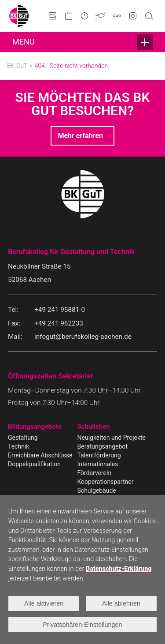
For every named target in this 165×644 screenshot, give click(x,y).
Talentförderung (99, 455)
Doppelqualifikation (34, 464)
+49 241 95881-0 (60, 310)
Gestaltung (23, 438)
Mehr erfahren (80, 136)
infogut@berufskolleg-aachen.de (83, 337)
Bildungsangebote (35, 427)
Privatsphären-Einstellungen (83, 625)
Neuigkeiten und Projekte (112, 438)
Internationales (98, 464)
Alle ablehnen (121, 603)
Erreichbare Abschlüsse (40, 455)
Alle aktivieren (44, 603)
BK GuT (17, 66)
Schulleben (94, 427)
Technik (18, 446)
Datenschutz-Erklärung (119, 569)
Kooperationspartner (106, 482)
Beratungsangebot (103, 446)
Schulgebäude (97, 490)
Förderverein (95, 473)
